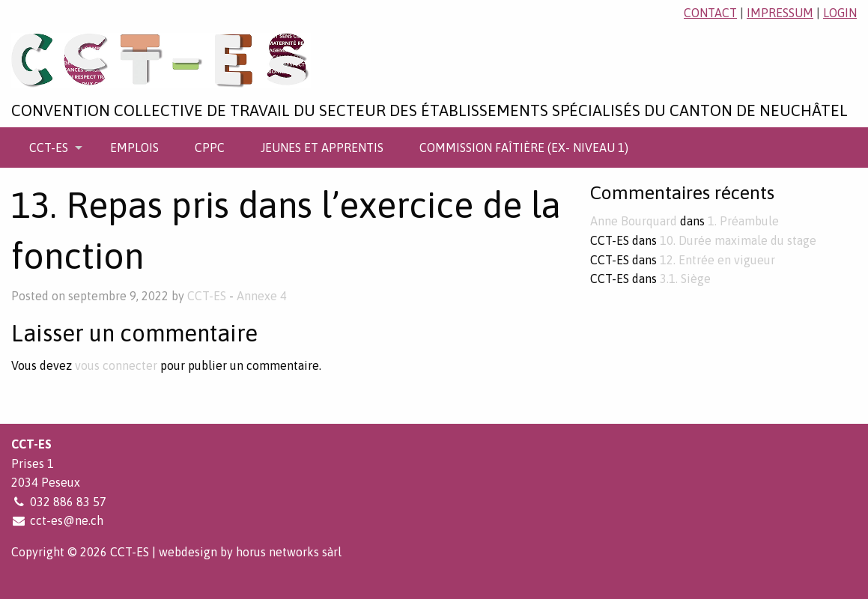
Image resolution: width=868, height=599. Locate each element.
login (840, 13)
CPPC (210, 148)
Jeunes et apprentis (322, 148)
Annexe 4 (262, 296)
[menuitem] (52, 148)
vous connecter (116, 365)
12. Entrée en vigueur (717, 260)
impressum (780, 13)
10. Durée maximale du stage (738, 240)
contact (710, 13)
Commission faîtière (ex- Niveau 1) (524, 148)
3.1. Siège (685, 279)
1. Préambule (743, 221)
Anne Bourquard (634, 221)
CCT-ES (49, 148)
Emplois (134, 148)
